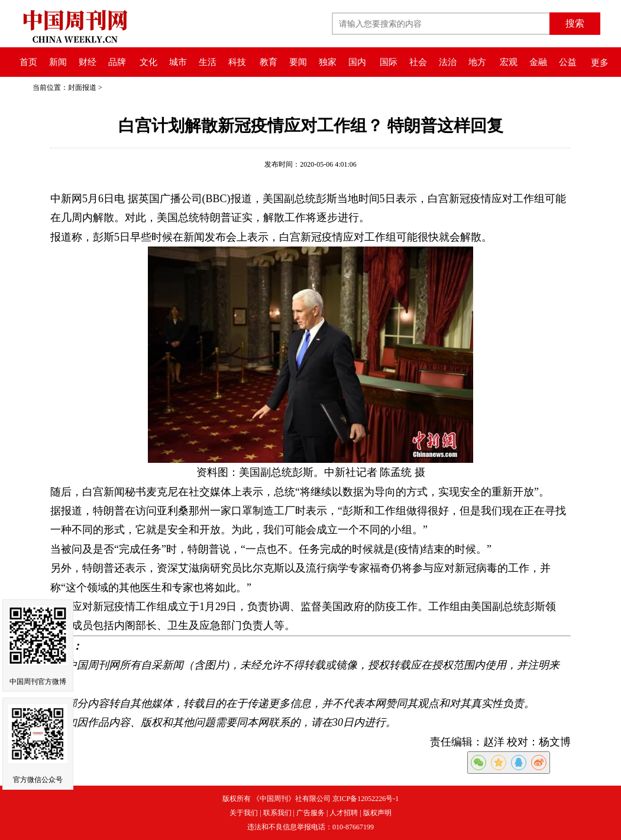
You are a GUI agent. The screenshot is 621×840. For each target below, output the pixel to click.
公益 (568, 62)
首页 (28, 62)
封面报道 (82, 87)
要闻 (298, 62)
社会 (418, 62)
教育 (269, 62)
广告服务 (310, 813)
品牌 (117, 62)
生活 (208, 62)
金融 (538, 62)
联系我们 (277, 813)
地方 (477, 62)
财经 (88, 62)
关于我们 (244, 813)
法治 (448, 62)
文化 (148, 62)
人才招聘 (344, 813)
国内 (357, 62)
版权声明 (377, 813)
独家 (328, 62)
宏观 (509, 62)
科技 (237, 62)
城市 (178, 62)
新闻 (58, 62)
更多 (600, 63)
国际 (389, 62)
